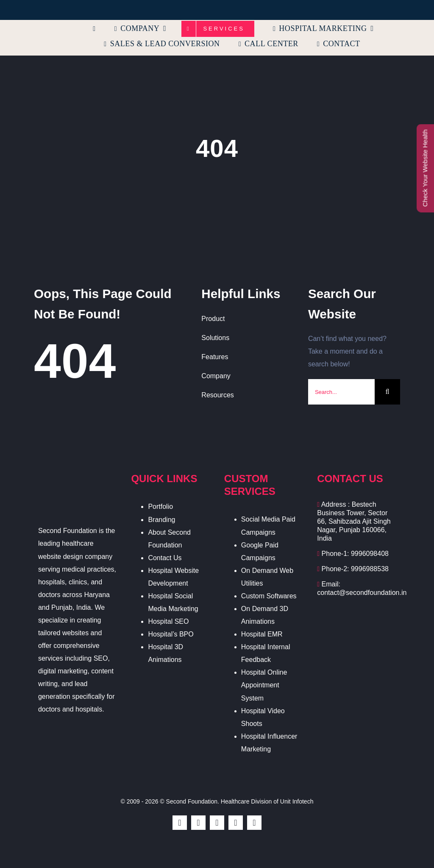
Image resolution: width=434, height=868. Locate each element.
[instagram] (217, 823)
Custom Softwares (269, 596)
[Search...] (341, 392)
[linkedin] (254, 823)
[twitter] (198, 823)
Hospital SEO (168, 621)
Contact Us (165, 558)
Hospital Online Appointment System (264, 685)
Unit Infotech (297, 801)
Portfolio (160, 507)
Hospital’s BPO (171, 634)
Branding (161, 520)
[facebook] (180, 823)
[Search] (387, 392)
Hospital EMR (262, 634)
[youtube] (236, 823)
